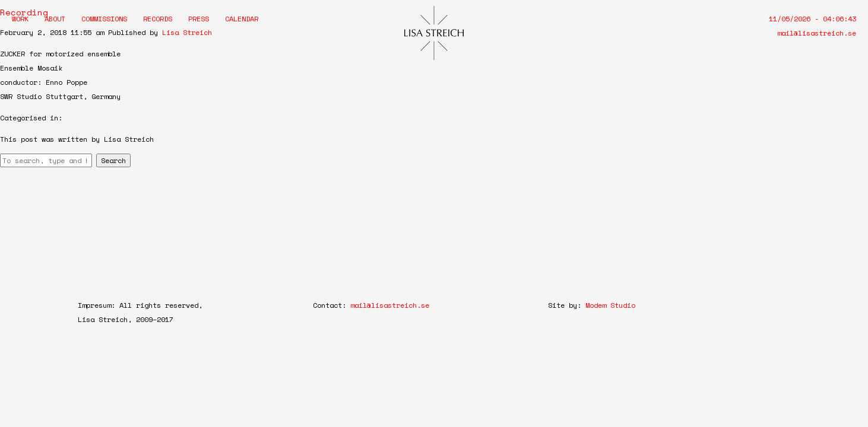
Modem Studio (610, 305)
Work (20, 19)
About (55, 19)
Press (199, 19)
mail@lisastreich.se (817, 33)
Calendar (242, 19)
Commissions (104, 19)
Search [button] (113, 160)
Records (158, 19)
